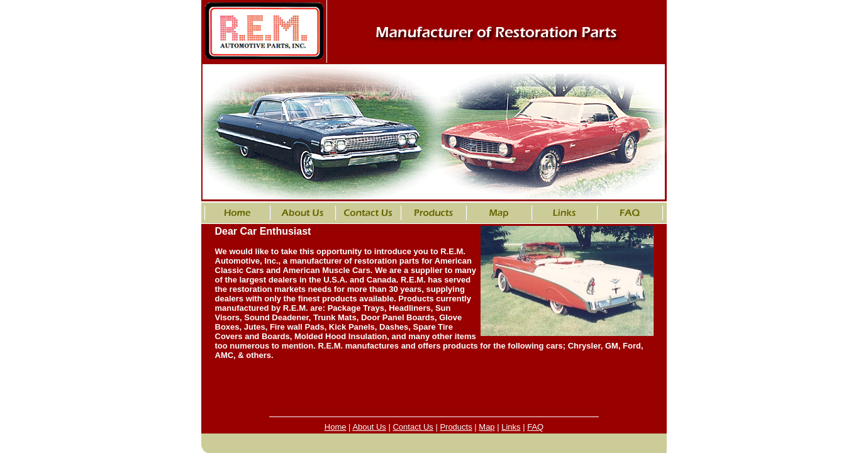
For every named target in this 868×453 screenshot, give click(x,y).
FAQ (535, 427)
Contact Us (413, 427)
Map (487, 427)
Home (336, 427)
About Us (369, 427)
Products (456, 427)
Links (511, 427)
